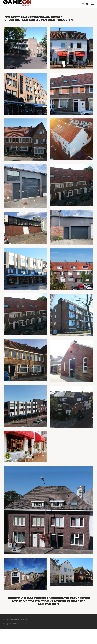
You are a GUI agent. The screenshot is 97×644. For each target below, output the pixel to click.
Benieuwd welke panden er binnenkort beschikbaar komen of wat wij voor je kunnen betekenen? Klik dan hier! (49, 613)
